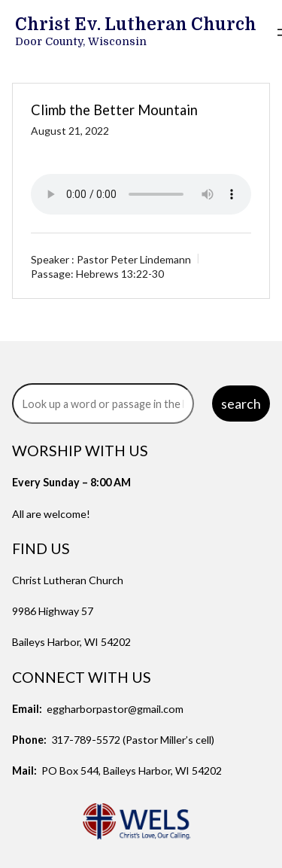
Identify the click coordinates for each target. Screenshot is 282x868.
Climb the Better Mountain (114, 110)
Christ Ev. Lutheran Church (136, 24)
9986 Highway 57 (53, 611)
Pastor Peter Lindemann (134, 259)
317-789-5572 (86, 740)
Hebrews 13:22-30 (120, 274)
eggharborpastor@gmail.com (115, 709)
